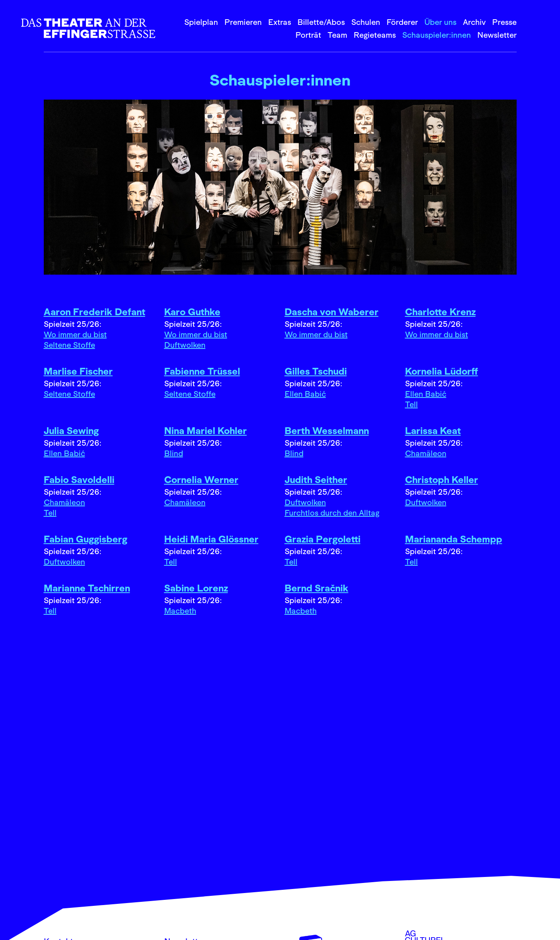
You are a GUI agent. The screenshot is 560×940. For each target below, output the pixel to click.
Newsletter (497, 35)
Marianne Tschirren (87, 588)
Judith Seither (316, 480)
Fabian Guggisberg (86, 539)
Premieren (243, 22)
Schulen (366, 22)
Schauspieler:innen (437, 35)
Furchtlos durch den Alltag (332, 513)
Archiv (474, 22)
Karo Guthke (192, 312)
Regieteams (375, 35)
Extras (280, 22)
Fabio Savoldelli (79, 480)
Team (337, 35)
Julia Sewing (71, 431)
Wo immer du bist (75, 334)
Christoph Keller (442, 480)
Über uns (440, 22)
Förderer (402, 22)
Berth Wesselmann (327, 431)
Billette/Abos (321, 22)
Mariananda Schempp (454, 539)
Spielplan (201, 22)
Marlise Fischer (78, 371)
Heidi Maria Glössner (211, 539)
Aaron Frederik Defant (95, 312)
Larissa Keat (433, 431)
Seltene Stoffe (69, 345)
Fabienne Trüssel (202, 371)
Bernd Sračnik (317, 588)
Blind (174, 453)
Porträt (308, 35)
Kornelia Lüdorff (442, 371)
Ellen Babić (305, 394)
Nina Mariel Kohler (206, 431)
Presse (504, 22)
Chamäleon (426, 453)
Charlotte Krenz (440, 312)
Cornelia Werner (201, 480)
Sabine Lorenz (196, 588)
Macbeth (180, 611)
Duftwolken (185, 345)
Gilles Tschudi (316, 371)
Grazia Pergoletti (323, 539)
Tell (411, 404)
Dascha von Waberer (332, 312)
